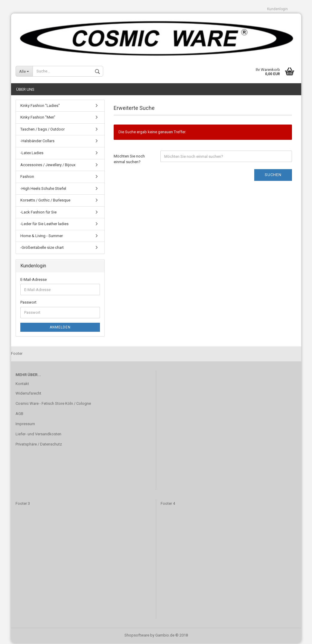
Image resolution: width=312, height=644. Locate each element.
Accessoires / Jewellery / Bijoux (48, 166)
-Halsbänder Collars (37, 142)
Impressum (25, 425)
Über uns (25, 90)
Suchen (273, 176)
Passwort (28, 303)
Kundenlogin (277, 9)
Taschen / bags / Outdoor (42, 130)
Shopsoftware (137, 636)
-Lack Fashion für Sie (38, 213)
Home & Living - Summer (42, 237)
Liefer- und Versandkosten (38, 435)
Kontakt (22, 385)
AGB (19, 415)
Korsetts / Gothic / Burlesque (45, 201)
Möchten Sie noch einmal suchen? (129, 160)
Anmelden (60, 328)
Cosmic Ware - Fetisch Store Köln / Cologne (53, 404)
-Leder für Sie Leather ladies (44, 225)
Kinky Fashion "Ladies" (40, 106)
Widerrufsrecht (28, 394)
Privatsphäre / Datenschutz (39, 445)
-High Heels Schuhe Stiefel (43, 189)
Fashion (27, 177)
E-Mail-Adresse (34, 280)
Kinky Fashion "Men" (38, 118)
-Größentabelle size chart (42, 249)
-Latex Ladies (32, 154)
